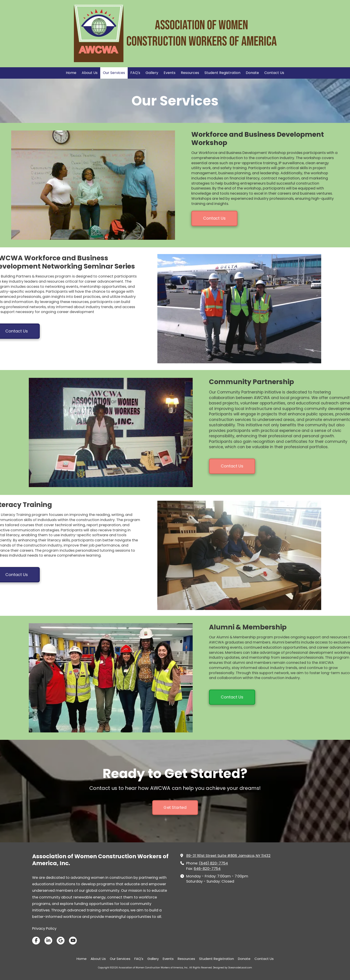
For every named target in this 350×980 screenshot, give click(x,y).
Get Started (175, 789)
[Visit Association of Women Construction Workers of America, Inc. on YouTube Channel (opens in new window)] (73, 941)
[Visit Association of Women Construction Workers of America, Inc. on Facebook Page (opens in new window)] (36, 941)
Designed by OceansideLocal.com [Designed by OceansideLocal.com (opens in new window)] (232, 968)
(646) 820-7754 (213, 863)
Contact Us (214, 218)
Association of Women (201, 25)
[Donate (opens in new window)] (252, 73)
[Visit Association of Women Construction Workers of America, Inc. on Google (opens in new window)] (61, 941)
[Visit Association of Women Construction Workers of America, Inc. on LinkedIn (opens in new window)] (48, 941)
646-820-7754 (207, 869)
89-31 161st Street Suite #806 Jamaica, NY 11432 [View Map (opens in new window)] (228, 856)
